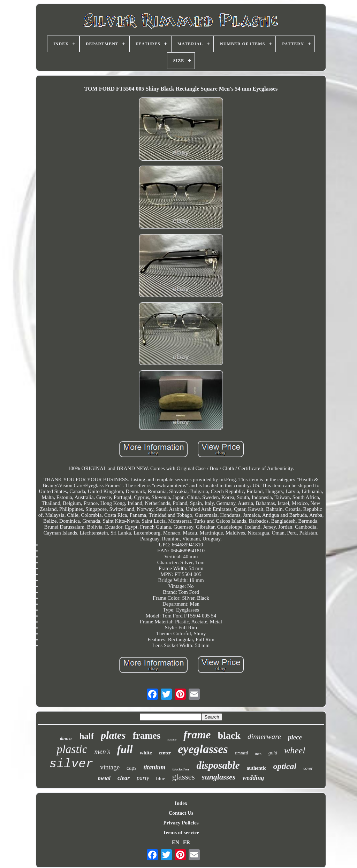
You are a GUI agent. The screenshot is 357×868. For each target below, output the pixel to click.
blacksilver (181, 769)
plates (113, 735)
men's (102, 752)
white (146, 753)
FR (187, 842)
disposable (218, 765)
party (143, 778)
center (165, 753)
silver (71, 764)
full (125, 749)
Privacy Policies (181, 823)
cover (308, 768)
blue (161, 778)
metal (104, 778)
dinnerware (264, 737)
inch (258, 754)
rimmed (241, 753)
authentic (257, 768)
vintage (110, 767)
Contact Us (181, 813)
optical (285, 766)
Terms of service (181, 832)
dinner (66, 738)
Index (181, 803)
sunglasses (219, 777)
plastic (72, 749)
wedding (253, 778)
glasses (184, 777)
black (229, 735)
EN (176, 842)
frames (147, 736)
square (172, 739)
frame (197, 735)
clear (124, 778)
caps (131, 768)
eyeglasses (203, 749)
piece (295, 737)
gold (273, 753)
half (86, 736)
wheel (295, 750)
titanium (155, 767)
